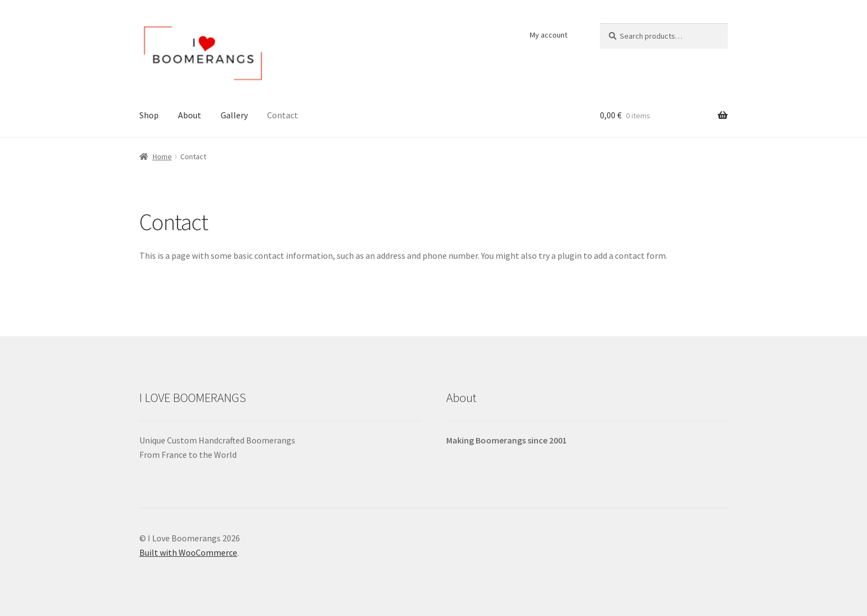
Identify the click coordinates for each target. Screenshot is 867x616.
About (190, 115)
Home (162, 156)
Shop (149, 115)
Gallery (234, 115)
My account (549, 35)
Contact (283, 115)
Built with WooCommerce (188, 552)
